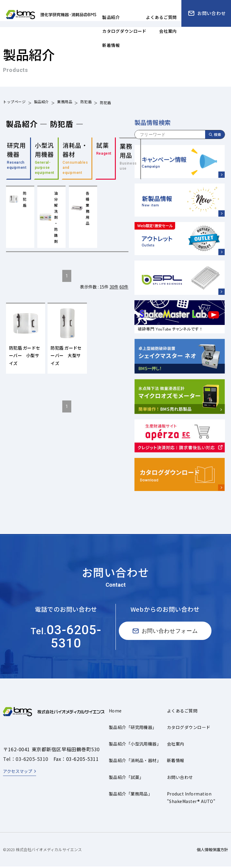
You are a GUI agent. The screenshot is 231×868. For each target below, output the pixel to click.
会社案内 (176, 746)
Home (115, 712)
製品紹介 (42, 102)
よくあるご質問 (182, 712)
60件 (124, 289)
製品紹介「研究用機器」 (133, 729)
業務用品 (65, 102)
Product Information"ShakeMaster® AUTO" (191, 799)
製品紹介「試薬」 (126, 779)
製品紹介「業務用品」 (131, 795)
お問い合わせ (180, 779)
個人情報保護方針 (212, 851)
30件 (114, 289)
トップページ (14, 102)
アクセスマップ (18, 773)
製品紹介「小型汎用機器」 (135, 746)
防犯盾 (86, 102)
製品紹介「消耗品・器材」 (135, 762)
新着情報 (176, 762)
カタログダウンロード (189, 729)
